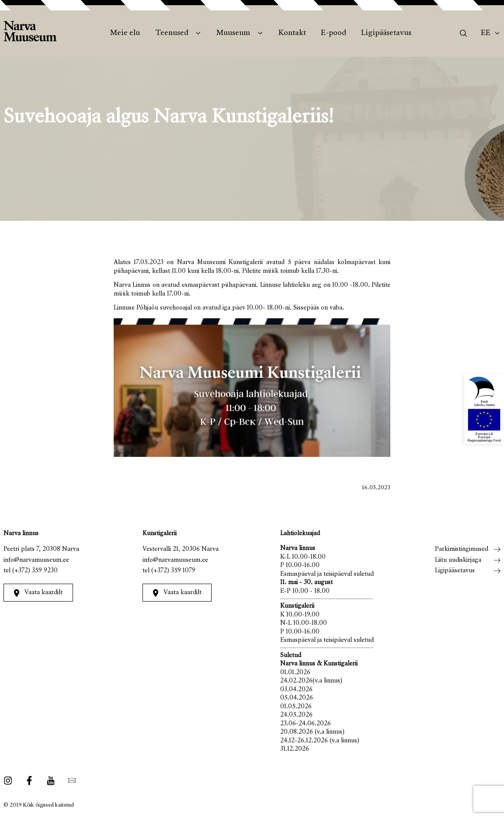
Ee (486, 33)
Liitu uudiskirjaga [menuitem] (458, 560)
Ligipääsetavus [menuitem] (386, 33)
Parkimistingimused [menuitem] (462, 549)
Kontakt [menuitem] (292, 33)
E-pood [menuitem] (334, 33)
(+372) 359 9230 (35, 571)
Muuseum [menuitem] (233, 33)
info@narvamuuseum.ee (36, 560)
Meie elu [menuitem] (125, 33)
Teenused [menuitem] (172, 33)
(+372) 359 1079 (173, 571)
